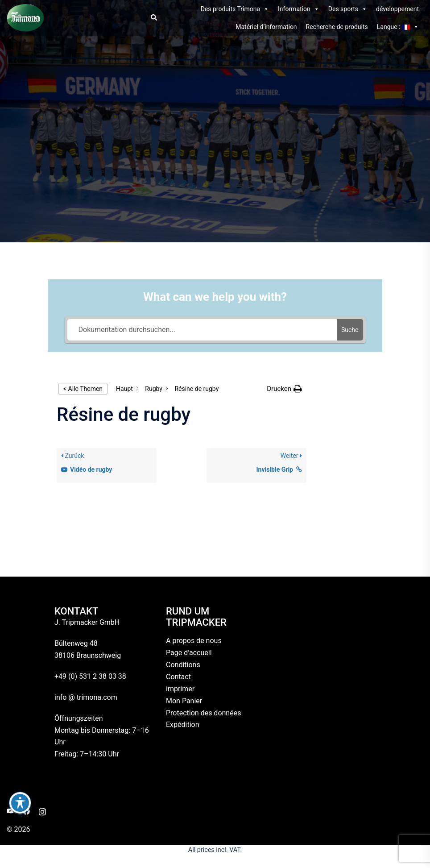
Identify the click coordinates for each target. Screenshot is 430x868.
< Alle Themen (83, 389)
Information (299, 9)
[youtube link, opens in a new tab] (10, 811)
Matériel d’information (266, 27)
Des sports (348, 9)
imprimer (180, 689)
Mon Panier (184, 701)
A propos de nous (194, 641)
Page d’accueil (189, 653)
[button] (153, 18)
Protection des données (203, 713)
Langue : (398, 27)
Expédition (183, 725)
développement (397, 9)
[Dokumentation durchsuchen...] (202, 330)
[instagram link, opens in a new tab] (42, 811)
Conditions (183, 665)
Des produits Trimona (235, 9)
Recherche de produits (337, 27)
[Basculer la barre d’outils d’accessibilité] (20, 803)
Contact (178, 677)
